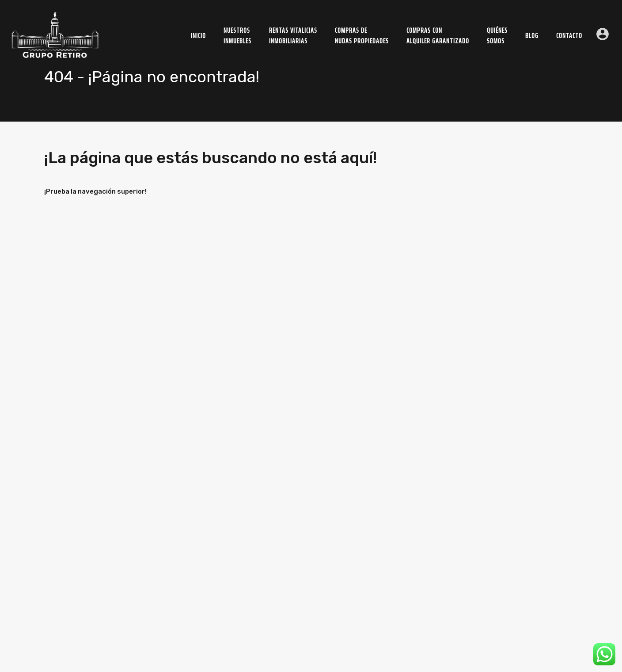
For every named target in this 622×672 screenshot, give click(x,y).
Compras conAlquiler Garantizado (438, 36)
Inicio (198, 36)
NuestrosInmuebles (237, 36)
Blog (532, 36)
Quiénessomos (497, 36)
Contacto (569, 36)
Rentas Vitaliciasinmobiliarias (293, 36)
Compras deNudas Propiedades (362, 36)
